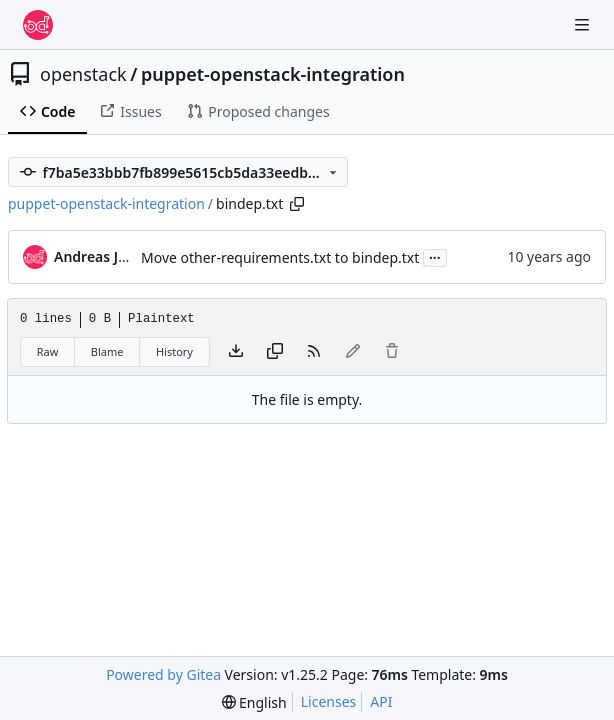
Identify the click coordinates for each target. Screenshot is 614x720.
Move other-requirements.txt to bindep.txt (280, 257)
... (435, 256)
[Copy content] (275, 352)
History (174, 351)
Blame (107, 351)
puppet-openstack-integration (273, 74)
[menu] (254, 702)
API (381, 701)
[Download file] (236, 352)
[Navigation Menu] (584, 24)
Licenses (329, 701)
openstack (83, 74)
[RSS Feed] (314, 352)
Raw (48, 351)
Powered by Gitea (163, 674)
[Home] (38, 25)
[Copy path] (297, 204)
